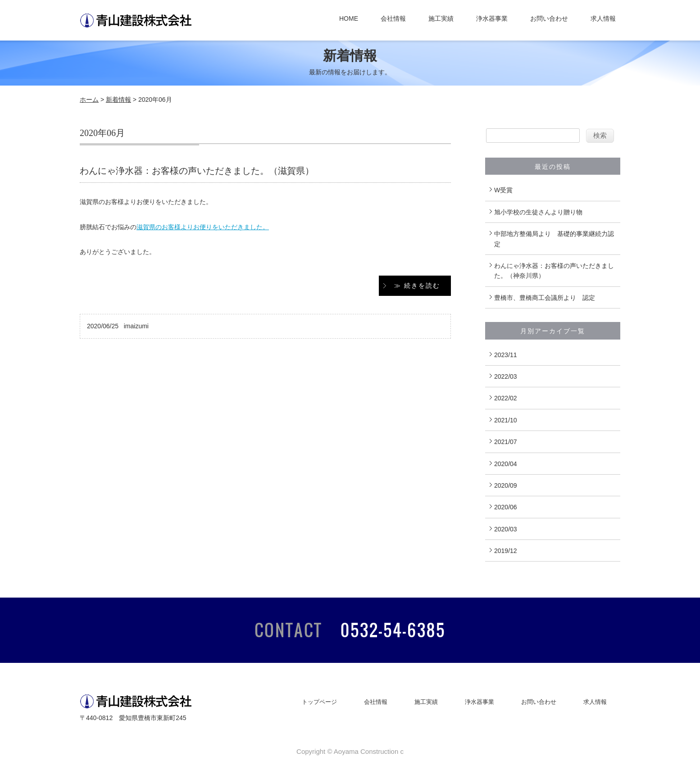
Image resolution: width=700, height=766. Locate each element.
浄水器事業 (492, 18)
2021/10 (506, 420)
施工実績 (441, 18)
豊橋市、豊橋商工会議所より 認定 (545, 298)
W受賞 (503, 190)
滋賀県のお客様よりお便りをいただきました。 (203, 227)
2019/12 (506, 551)
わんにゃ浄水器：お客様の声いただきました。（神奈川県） (554, 271)
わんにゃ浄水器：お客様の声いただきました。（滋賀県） (197, 171)
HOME (349, 18)
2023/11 (506, 355)
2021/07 (506, 442)
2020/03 (506, 529)
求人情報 (603, 18)
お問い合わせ (549, 18)
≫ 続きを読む (417, 286)
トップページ (319, 702)
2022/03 (506, 376)
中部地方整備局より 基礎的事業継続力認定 (554, 239)
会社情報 (393, 18)
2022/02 (506, 398)
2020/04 (506, 464)
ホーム (89, 100)
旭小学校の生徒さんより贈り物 (538, 212)
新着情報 (118, 100)
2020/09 (506, 485)
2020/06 (506, 507)
